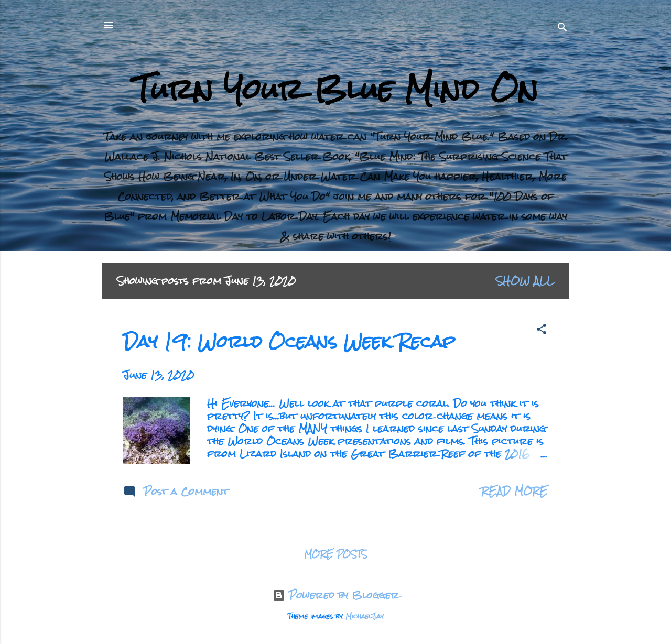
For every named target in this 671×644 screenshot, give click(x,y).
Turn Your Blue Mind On (336, 89)
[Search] (562, 29)
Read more (515, 491)
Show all (525, 281)
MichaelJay (365, 616)
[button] (542, 331)
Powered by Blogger (336, 595)
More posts (336, 554)
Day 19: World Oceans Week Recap (289, 341)
